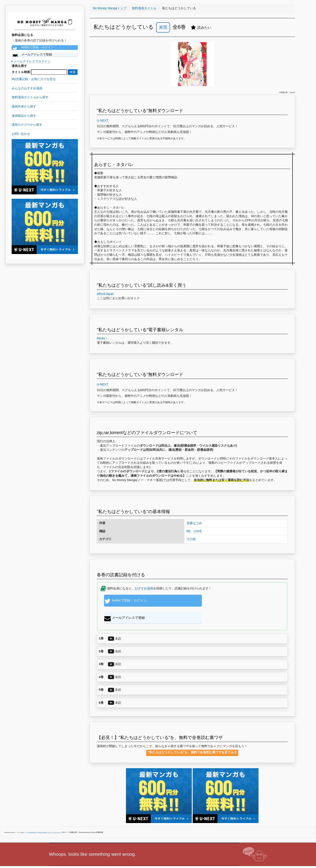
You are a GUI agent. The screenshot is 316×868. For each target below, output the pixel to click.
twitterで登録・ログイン (33, 47)
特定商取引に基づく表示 (48, 818)
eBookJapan (105, 294)
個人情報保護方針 (32, 818)
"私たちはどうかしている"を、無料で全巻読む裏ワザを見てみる (192, 738)
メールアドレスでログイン (31, 61)
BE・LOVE (194, 531)
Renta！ (102, 338)
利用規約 (39, 818)
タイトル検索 (21, 72)
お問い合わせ (57, 818)
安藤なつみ (194, 523)
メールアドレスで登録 (32, 55)
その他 (191, 539)
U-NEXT (103, 120)
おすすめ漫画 (144, 588)
